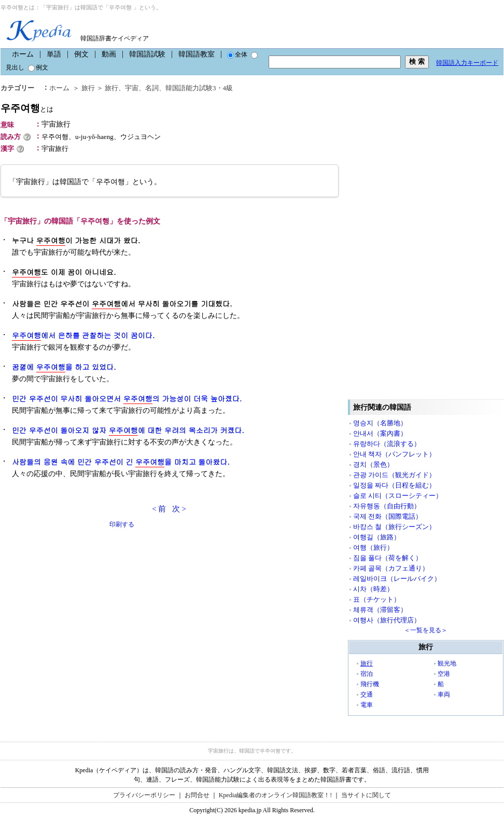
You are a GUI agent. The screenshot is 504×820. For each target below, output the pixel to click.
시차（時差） (373, 589)
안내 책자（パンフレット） (394, 454)
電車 (367, 705)
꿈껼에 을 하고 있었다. (64, 367)
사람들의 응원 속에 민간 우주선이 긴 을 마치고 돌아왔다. (121, 462)
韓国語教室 (197, 54)
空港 (444, 674)
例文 (81, 54)
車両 (444, 694)
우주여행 (27, 108)
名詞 (152, 88)
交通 (367, 694)
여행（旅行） (373, 547)
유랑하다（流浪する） (387, 444)
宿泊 (367, 674)
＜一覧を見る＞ (426, 630)
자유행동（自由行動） (387, 506)
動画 (109, 54)
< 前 (159, 509)
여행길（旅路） (377, 537)
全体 (237, 54)
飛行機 (370, 684)
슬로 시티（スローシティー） (398, 496)
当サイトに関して (366, 795)
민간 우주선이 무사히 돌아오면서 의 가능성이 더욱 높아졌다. (127, 399)
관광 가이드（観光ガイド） (394, 475)
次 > (179, 509)
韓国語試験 (147, 54)
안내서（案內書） (380, 433)
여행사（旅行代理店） (387, 620)
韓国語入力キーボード (467, 63)
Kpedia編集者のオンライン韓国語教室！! (276, 795)
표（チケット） (377, 599)
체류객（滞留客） (380, 610)
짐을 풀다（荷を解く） (388, 558)
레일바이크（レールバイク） (397, 579)
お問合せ (197, 795)
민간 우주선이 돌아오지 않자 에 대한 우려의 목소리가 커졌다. (128, 430)
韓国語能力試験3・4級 (199, 88)
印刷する (122, 524)
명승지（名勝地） (380, 423)
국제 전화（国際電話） (388, 516)
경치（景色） (373, 464)
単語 (54, 54)
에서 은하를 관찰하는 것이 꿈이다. (83, 335)
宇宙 (132, 88)
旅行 (88, 88)
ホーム (23, 54)
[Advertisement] (78, 602)
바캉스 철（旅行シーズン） (394, 527)
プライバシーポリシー (144, 795)
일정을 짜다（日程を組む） (394, 485)
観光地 (447, 663)
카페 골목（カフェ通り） (391, 568)
